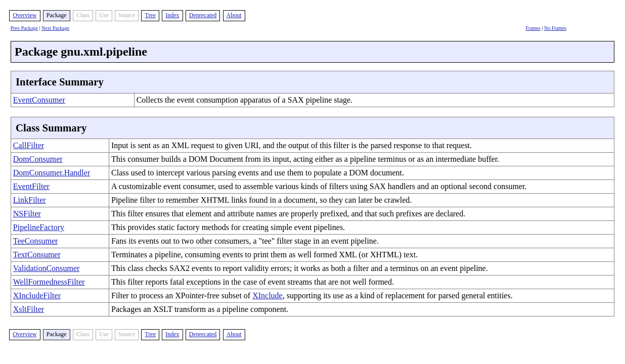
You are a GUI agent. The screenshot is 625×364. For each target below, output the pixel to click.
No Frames (555, 28)
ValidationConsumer (47, 268)
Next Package (55, 28)
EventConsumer (39, 100)
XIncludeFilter (37, 295)
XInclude (267, 295)
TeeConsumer (36, 241)
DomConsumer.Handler (52, 173)
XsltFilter (29, 309)
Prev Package (24, 28)
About (234, 15)
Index (172, 15)
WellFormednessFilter (49, 282)
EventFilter (31, 186)
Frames (533, 28)
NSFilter (27, 214)
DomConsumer (38, 159)
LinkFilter (30, 200)
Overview (25, 15)
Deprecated (203, 15)
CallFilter (29, 145)
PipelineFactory (39, 227)
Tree (150, 15)
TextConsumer (37, 255)
